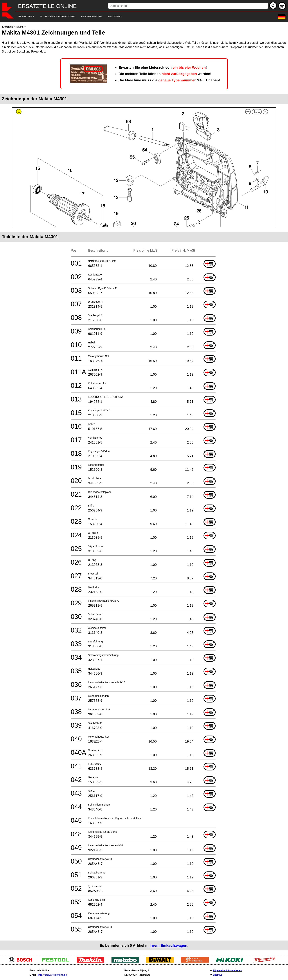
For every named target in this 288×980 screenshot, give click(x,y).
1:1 (257, 112)
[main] (144, 488)
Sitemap (217, 975)
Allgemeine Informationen (227, 970)
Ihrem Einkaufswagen (168, 945)
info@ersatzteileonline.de (52, 975)
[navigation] (139, 17)
